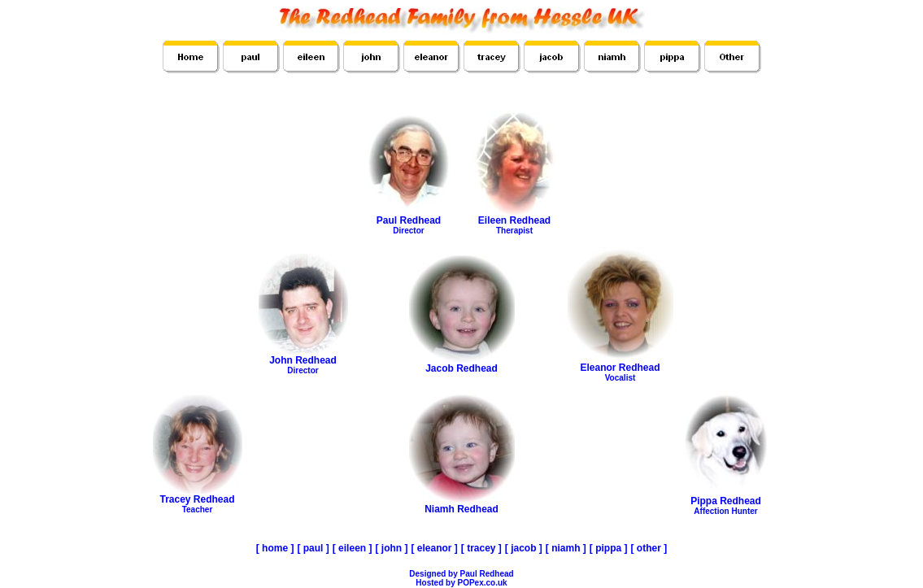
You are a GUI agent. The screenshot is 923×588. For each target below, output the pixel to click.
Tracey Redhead (198, 499)
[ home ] (275, 548)
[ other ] (649, 548)
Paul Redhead (409, 220)
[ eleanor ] (434, 548)
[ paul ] (313, 548)
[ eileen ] (353, 548)
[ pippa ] (609, 548)
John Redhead (303, 360)
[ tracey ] (481, 548)
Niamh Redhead (462, 505)
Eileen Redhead (515, 220)
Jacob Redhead (462, 364)
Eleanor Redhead (620, 368)
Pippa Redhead (726, 501)
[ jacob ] (524, 548)
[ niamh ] (566, 548)
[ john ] (391, 548)
